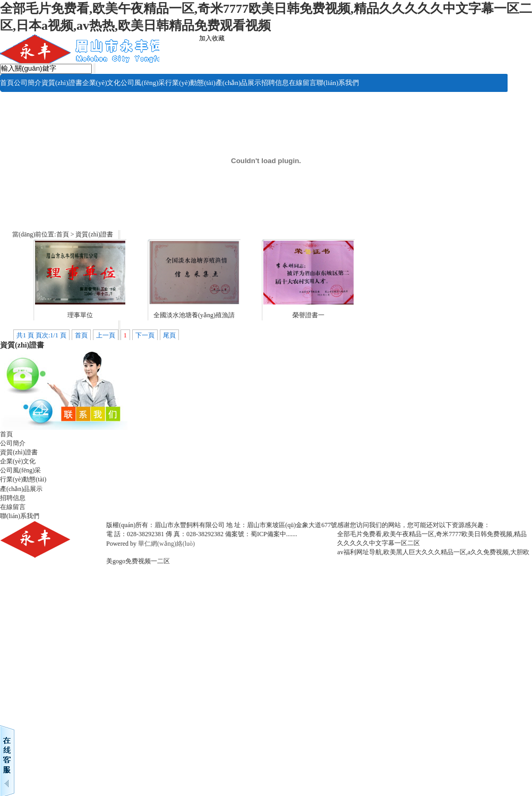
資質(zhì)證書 (62, 83)
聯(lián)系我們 (338, 83)
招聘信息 (275, 83)
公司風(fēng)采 (143, 83)
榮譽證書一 (308, 315)
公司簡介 (28, 83)
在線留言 (303, 83)
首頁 (7, 83)
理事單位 (80, 315)
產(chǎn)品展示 (238, 83)
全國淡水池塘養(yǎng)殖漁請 (194, 315)
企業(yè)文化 (102, 83)
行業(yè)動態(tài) (190, 83)
